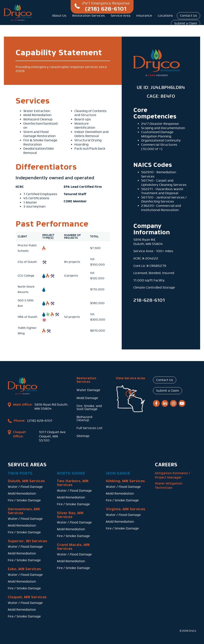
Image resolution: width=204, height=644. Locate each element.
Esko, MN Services (24, 569)
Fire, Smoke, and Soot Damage (89, 407)
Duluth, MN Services (26, 481)
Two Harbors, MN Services (73, 483)
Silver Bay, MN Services (70, 515)
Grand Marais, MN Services (73, 547)
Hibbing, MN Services (125, 481)
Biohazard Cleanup (84, 419)
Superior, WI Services (27, 541)
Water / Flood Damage (25, 487)
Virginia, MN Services (125, 509)
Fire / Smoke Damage (24, 500)
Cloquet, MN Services (27, 597)
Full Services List (89, 428)
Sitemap (83, 436)
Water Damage (88, 390)
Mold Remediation (22, 494)
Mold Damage (87, 398)
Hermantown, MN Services (24, 511)
